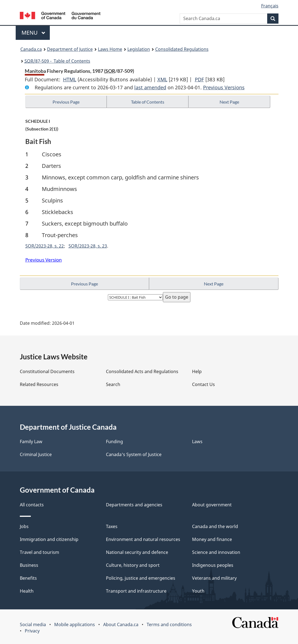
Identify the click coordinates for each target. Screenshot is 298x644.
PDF (199, 79)
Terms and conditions (169, 624)
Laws (197, 442)
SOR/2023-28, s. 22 (45, 246)
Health (27, 591)
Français (270, 6)
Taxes (112, 526)
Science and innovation (216, 552)
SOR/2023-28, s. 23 (88, 246)
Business (29, 565)
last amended (150, 87)
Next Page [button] (229, 102)
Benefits (28, 578)
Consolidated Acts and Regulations (142, 371)
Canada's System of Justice (134, 454)
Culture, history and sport (133, 565)
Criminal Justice (36, 454)
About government (212, 505)
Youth (198, 591)
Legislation (139, 49)
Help (197, 371)
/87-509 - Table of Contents (57, 61)
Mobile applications (75, 624)
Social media (33, 624)
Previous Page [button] (66, 102)
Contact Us (203, 384)
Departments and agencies (134, 505)
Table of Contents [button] (148, 102)
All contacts (32, 505)
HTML (70, 79)
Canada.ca (31, 49)
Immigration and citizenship (49, 539)
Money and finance (212, 539)
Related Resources (39, 384)
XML (162, 79)
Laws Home (110, 49)
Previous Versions (224, 87)
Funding (114, 442)
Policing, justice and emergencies (141, 578)
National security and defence (137, 552)
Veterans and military (214, 578)
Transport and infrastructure (136, 591)
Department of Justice (70, 49)
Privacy (32, 631)
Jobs (24, 526)
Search (113, 384)
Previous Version (44, 260)
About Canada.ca (121, 624)
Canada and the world (215, 526)
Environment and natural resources (143, 539)
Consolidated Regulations (182, 49)
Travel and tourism (39, 552)
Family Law (31, 442)
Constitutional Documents (47, 371)
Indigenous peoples (213, 565)
